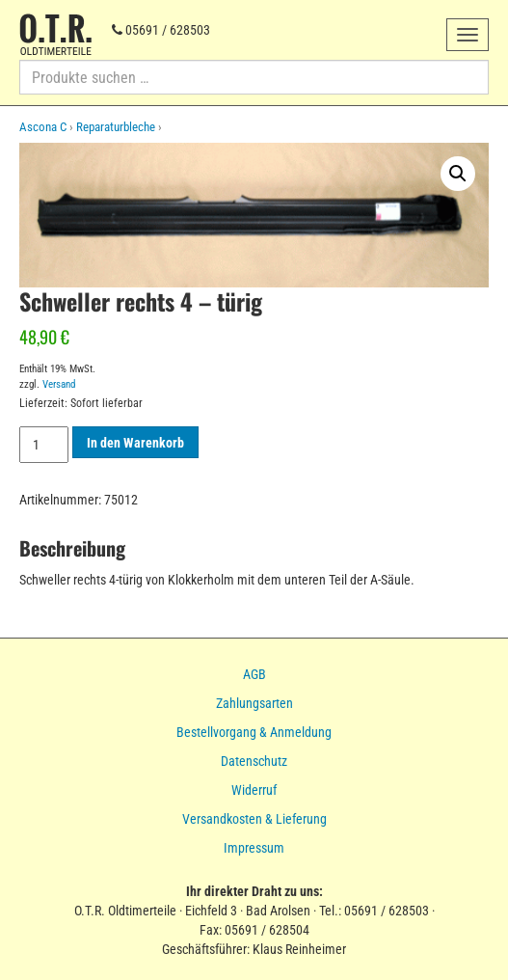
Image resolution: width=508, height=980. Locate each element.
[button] (458, 174)
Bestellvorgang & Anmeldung (254, 732)
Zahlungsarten (254, 703)
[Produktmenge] (44, 445)
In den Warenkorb (135, 443)
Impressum (254, 848)
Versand (59, 384)
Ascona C (43, 127)
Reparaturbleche (116, 127)
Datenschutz (254, 761)
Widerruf (254, 790)
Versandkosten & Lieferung (254, 819)
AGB (254, 674)
